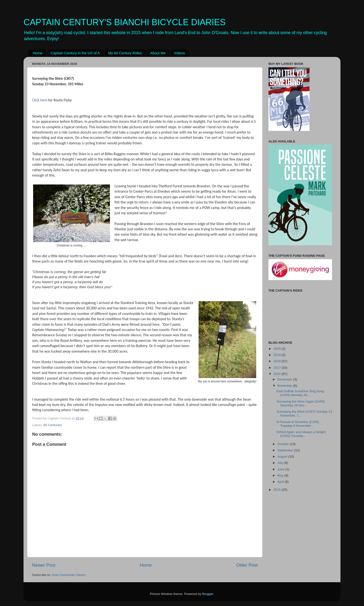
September (286, 450)
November (285, 386)
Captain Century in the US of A (75, 53)
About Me (158, 53)
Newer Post (44, 565)
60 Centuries (53, 425)
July (281, 463)
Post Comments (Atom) (69, 575)
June (281, 469)
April (281, 482)
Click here (40, 100)
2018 (278, 361)
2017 (278, 368)
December (285, 379)
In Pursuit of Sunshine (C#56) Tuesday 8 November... (298, 424)
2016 (278, 374)
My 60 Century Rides (125, 53)
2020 (278, 349)
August (283, 456)
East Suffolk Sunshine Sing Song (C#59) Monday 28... (300, 393)
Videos (179, 53)
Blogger (208, 594)
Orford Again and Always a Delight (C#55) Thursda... (301, 434)
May (281, 475)
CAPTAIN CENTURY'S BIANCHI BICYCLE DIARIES (125, 22)
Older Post (247, 565)
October (284, 444)
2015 (278, 490)
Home (38, 53)
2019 (278, 355)
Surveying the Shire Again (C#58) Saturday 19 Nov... (301, 403)
